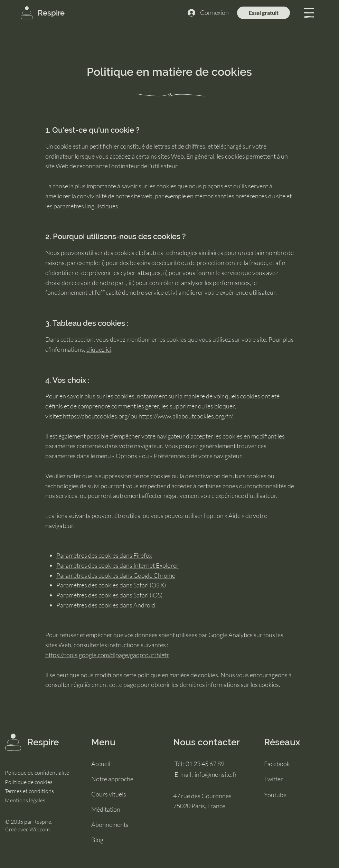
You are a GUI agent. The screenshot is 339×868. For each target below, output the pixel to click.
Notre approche (112, 779)
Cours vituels (109, 794)
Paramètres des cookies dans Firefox (104, 555)
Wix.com (40, 829)
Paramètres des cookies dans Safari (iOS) (109, 595)
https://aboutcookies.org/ (96, 416)
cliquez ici (99, 349)
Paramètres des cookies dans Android (106, 605)
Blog (97, 840)
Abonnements (110, 824)
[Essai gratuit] (263, 13)
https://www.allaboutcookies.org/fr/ (185, 416)
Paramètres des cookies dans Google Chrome (116, 575)
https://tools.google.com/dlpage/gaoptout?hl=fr (107, 655)
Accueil (101, 764)
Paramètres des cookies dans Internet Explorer (117, 565)
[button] (309, 13)
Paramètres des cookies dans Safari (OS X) (111, 585)
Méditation (106, 809)
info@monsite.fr (216, 774)
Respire (51, 13)
